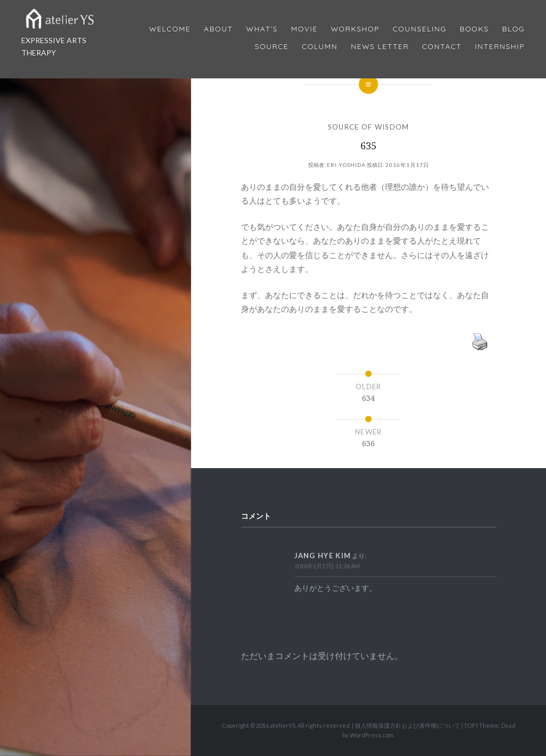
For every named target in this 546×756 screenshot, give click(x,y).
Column (320, 47)
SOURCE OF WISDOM (369, 127)
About (218, 29)
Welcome (170, 29)
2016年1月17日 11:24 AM (327, 566)
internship (500, 47)
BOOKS (474, 29)
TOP (469, 725)
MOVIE (304, 29)
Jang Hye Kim (323, 556)
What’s (262, 29)
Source (272, 47)
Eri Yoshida (346, 165)
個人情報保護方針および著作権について (407, 725)
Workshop (355, 29)
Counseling (419, 29)
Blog (513, 29)
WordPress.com (372, 735)
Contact (442, 47)
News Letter (380, 47)
